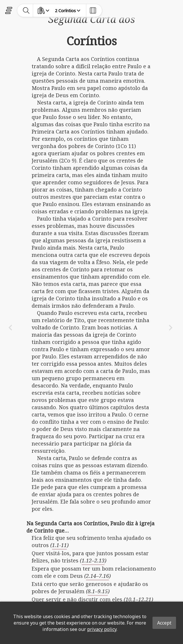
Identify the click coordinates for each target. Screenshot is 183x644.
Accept (164, 623)
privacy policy (102, 629)
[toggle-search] (26, 10)
